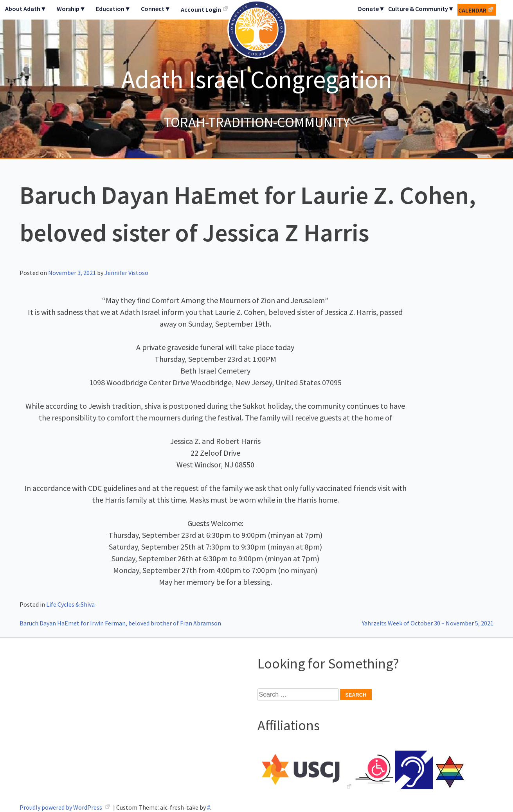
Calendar (472, 10)
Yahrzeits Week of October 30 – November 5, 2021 (428, 623)
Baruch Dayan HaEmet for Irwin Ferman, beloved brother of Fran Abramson (120, 623)
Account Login (201, 9)
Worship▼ (71, 9)
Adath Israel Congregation (257, 79)
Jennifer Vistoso (126, 273)
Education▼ (113, 9)
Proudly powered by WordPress (61, 807)
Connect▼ (156, 9)
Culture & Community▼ (421, 9)
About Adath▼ (26, 9)
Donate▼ (372, 9)
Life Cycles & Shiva (70, 604)
